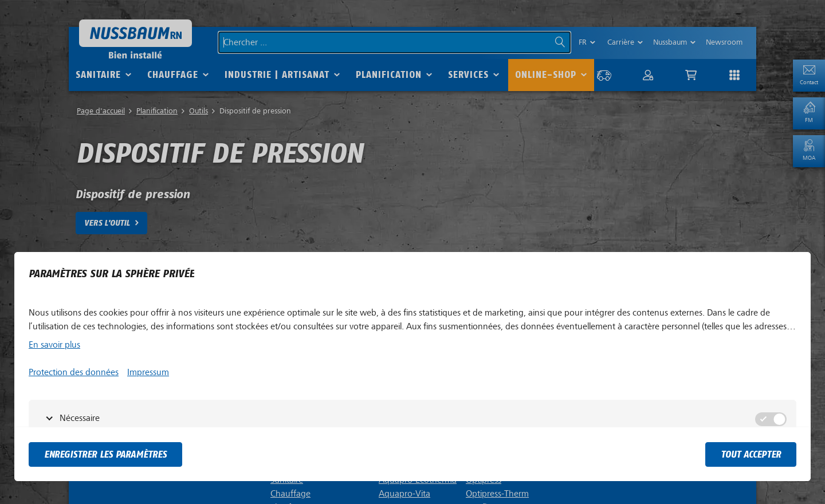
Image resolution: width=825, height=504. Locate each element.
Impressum (148, 372)
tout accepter (751, 454)
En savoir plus (54, 345)
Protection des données (74, 372)
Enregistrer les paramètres (105, 454)
